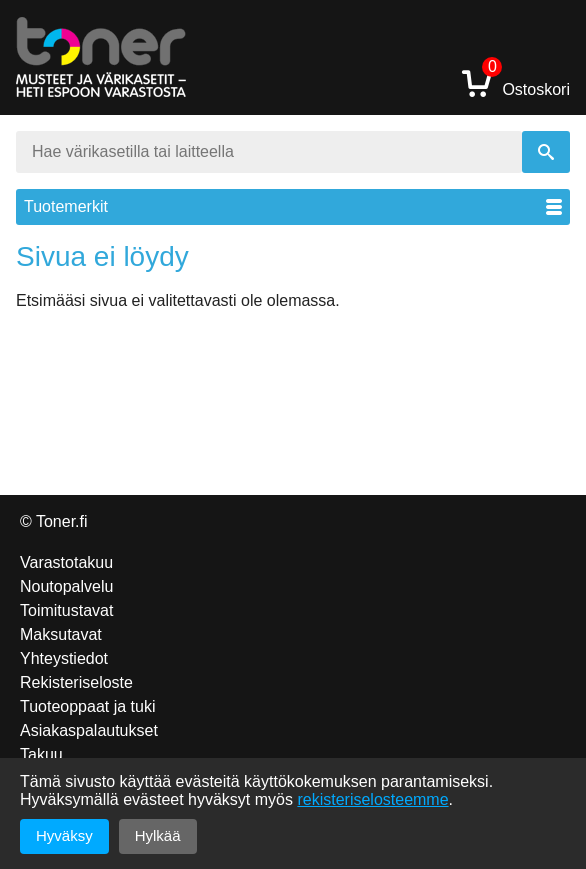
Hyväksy (64, 835)
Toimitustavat (66, 610)
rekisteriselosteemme (372, 799)
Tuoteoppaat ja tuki (88, 706)
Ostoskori (516, 82)
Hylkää (158, 835)
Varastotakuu (66, 562)
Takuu (41, 754)
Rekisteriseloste (76, 682)
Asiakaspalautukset (89, 730)
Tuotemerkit (293, 206)
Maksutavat (61, 634)
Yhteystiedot (64, 658)
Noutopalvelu (66, 586)
